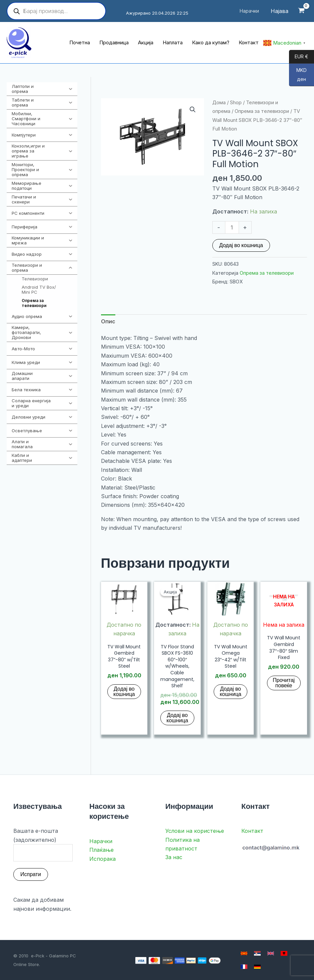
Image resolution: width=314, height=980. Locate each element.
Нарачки (101, 841)
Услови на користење (195, 831)
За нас (174, 857)
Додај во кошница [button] (124, 691)
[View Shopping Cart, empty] (301, 11)
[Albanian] (284, 953)
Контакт (252, 831)
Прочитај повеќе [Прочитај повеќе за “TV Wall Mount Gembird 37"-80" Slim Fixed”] (284, 683)
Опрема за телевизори (262, 111)
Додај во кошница (241, 245)
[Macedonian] (244, 953)
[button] (193, 110)
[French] (244, 967)
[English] (271, 953)
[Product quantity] (232, 227)
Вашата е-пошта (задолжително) (43, 844)
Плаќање (101, 850)
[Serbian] (257, 953)
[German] (257, 967)
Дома (219, 103)
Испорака (102, 859)
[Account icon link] (279, 11)
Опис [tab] (108, 321)
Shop (236, 103)
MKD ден (298, 77)
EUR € (299, 57)
